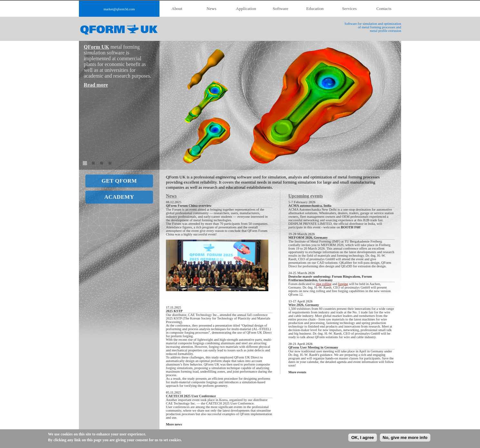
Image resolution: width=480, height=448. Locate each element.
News (211, 9)
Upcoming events (306, 196)
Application (246, 9)
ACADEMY (119, 197)
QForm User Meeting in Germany (313, 347)
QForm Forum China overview (189, 206)
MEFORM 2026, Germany (308, 238)
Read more (96, 85)
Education (315, 9)
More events (297, 372)
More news (174, 424)
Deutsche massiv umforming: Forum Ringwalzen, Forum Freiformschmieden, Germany (330, 278)
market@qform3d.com (119, 9)
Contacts (384, 9)
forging (343, 284)
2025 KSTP (174, 311)
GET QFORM (119, 181)
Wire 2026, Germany (304, 305)
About (177, 9)
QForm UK (96, 47)
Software (280, 9)
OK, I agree (362, 438)
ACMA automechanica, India (310, 206)
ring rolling (324, 284)
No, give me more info (405, 438)
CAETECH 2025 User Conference (191, 396)
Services (349, 9)
